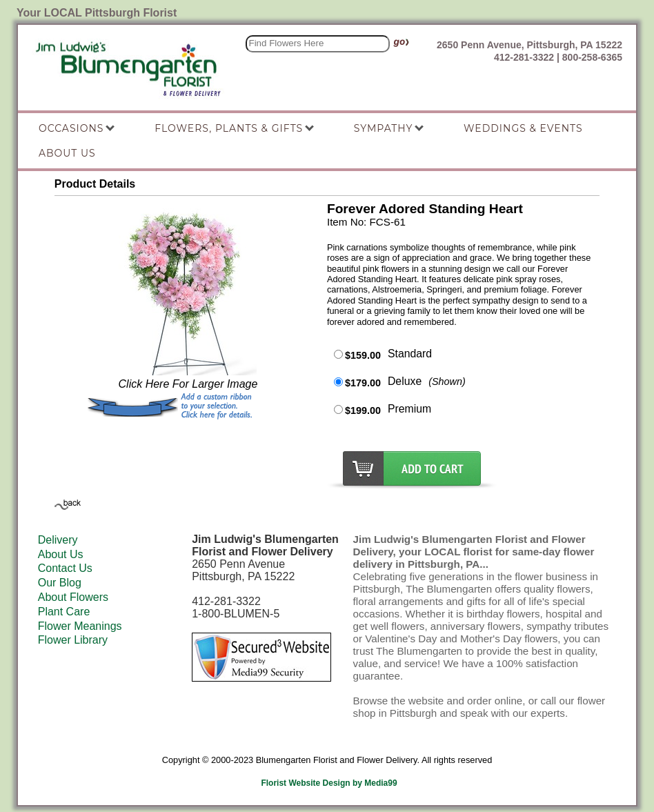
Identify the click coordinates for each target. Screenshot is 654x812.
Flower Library (73, 640)
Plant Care (64, 612)
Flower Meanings (80, 626)
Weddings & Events (523, 128)
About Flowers (73, 597)
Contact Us (65, 568)
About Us (61, 554)
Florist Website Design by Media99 (329, 783)
